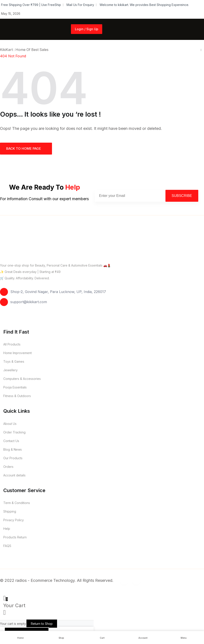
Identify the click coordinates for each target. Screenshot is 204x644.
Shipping (10, 511)
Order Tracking (14, 432)
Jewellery (10, 370)
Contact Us (11, 441)
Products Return (15, 537)
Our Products (13, 458)
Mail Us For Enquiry (80, 5)
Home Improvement (18, 353)
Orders (8, 467)
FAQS (7, 546)
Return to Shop (42, 624)
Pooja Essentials (15, 387)
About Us (10, 424)
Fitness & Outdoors (17, 396)
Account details (14, 475)
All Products (12, 344)
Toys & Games (14, 361)
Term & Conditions (17, 503)
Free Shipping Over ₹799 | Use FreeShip (31, 5)
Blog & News (13, 449)
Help (7, 529)
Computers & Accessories (22, 379)
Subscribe (182, 196)
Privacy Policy (14, 520)
